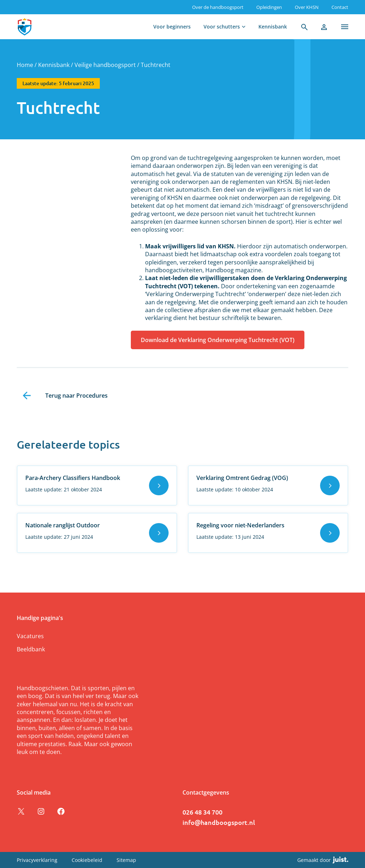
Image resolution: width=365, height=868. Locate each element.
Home (25, 65)
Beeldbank (31, 649)
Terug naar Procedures (76, 396)
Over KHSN (307, 7)
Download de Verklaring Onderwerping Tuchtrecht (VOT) (218, 340)
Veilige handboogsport (105, 65)
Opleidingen (269, 7)
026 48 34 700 (202, 812)
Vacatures (30, 636)
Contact (340, 7)
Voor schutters (222, 27)
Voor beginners (172, 27)
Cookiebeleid (87, 860)
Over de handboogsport (218, 7)
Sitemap (126, 860)
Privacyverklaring (37, 860)
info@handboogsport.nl (219, 822)
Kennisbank (273, 27)
